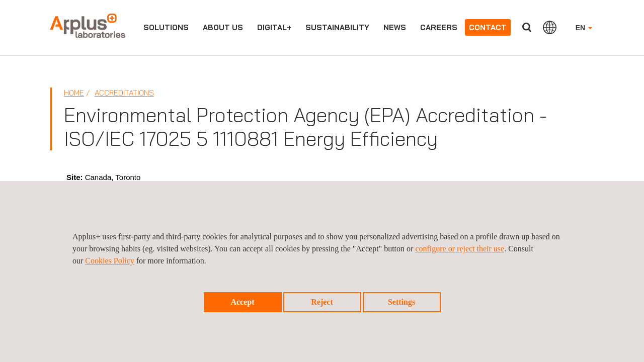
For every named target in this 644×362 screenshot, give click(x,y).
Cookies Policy (109, 261)
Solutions (166, 27)
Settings (401, 302)
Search (527, 27)
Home (74, 93)
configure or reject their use (460, 249)
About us (223, 27)
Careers (439, 27)
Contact (488, 27)
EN (584, 28)
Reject (322, 302)
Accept (242, 302)
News (395, 27)
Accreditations (124, 93)
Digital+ (274, 27)
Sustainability (337, 27)
